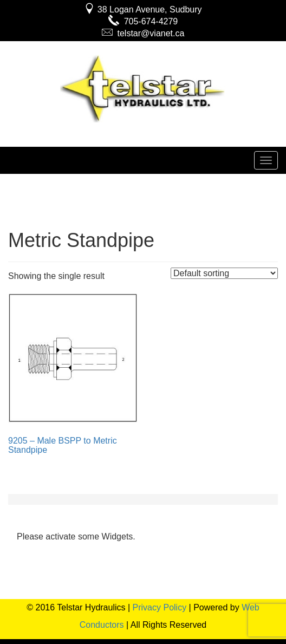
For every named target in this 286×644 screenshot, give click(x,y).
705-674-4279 (143, 21)
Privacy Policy (160, 607)
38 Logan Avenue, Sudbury (143, 9)
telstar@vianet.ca (143, 33)
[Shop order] (224, 273)
